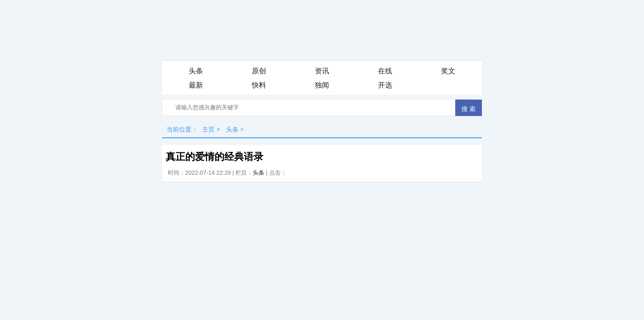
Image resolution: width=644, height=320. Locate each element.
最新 (196, 85)
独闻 (322, 85)
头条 (196, 71)
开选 (385, 85)
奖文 (448, 71)
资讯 (322, 71)
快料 (259, 85)
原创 (259, 71)
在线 (385, 71)
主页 (208, 129)
